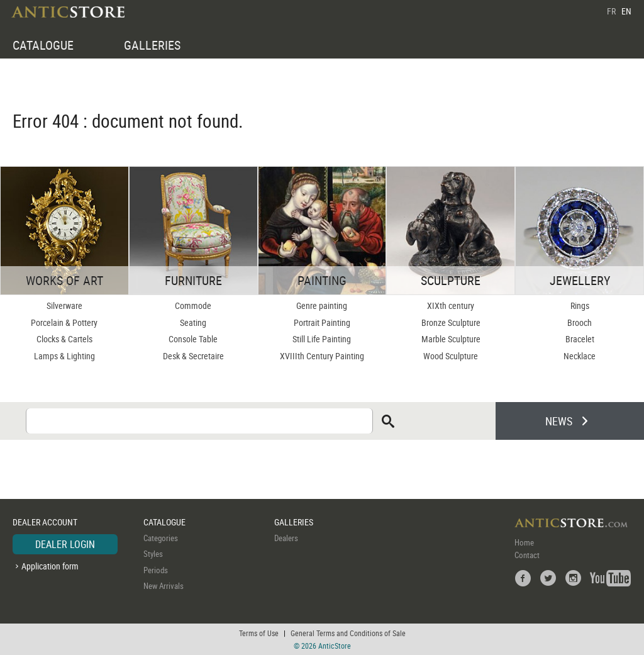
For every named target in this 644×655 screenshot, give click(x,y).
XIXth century (451, 305)
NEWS (559, 421)
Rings (580, 305)
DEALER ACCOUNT (45, 522)
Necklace (580, 356)
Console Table (193, 339)
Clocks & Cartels (64, 339)
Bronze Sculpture (451, 322)
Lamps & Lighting (64, 356)
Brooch (580, 322)
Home (524, 542)
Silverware (64, 305)
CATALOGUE (43, 45)
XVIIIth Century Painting (322, 356)
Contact (527, 555)
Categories (161, 538)
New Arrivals (164, 586)
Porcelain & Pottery (64, 322)
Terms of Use (259, 633)
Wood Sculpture (451, 356)
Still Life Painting (322, 339)
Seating (193, 322)
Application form (50, 566)
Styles (153, 554)
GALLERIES (152, 45)
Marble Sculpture (451, 339)
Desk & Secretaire (193, 356)
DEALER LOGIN (65, 544)
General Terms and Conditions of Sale (348, 633)
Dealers (286, 538)
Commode (193, 305)
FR (611, 11)
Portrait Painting (322, 322)
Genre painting (322, 305)
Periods (156, 570)
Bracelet (580, 339)
